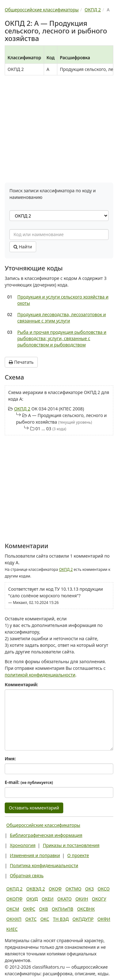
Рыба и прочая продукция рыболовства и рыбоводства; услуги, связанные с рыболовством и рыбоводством (62, 338)
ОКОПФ (14, 899)
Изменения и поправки (35, 855)
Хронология (22, 845)
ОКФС (29, 909)
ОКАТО (65, 899)
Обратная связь (27, 876)
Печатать (21, 362)
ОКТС (31, 919)
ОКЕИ (48, 899)
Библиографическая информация (46, 835)
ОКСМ (13, 909)
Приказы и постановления (71, 845)
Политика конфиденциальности (44, 865)
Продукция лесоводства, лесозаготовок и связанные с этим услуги (62, 318)
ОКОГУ (99, 899)
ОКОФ (55, 889)
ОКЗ (90, 889)
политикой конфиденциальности (40, 675)
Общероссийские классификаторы (43, 825)
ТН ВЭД (61, 919)
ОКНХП (14, 919)
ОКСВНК (86, 909)
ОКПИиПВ (63, 909)
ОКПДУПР (83, 919)
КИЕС (12, 929)
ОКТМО (73, 889)
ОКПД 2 (22, 409)
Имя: (10, 759)
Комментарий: (21, 684)
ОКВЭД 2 (36, 889)
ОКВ (44, 909)
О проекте (78, 855)
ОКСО (104, 889)
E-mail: (29, 782)
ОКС (45, 919)
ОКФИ (104, 919)
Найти (23, 247)
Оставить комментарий (34, 808)
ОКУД (32, 899)
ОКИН (82, 899)
